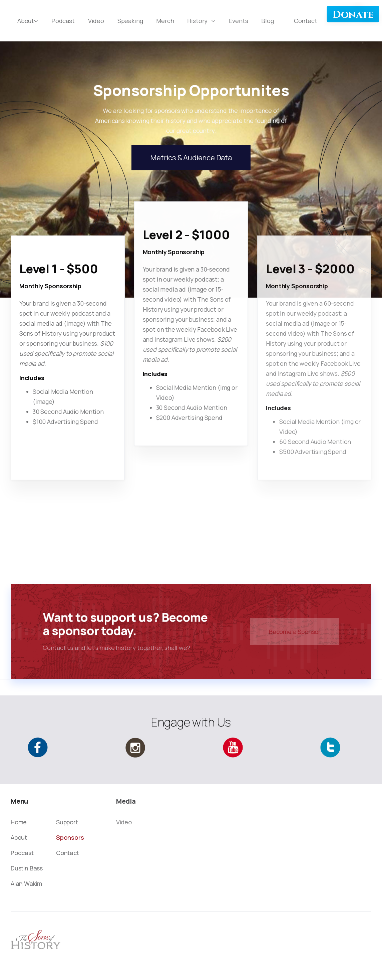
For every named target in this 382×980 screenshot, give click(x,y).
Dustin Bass (27, 868)
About (19, 837)
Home (19, 822)
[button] (28, 21)
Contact (306, 21)
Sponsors (70, 837)
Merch (165, 21)
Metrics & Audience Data (191, 158)
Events (239, 21)
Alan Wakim (26, 883)
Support (67, 822)
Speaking (130, 21)
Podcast (63, 21)
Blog (267, 21)
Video (96, 21)
